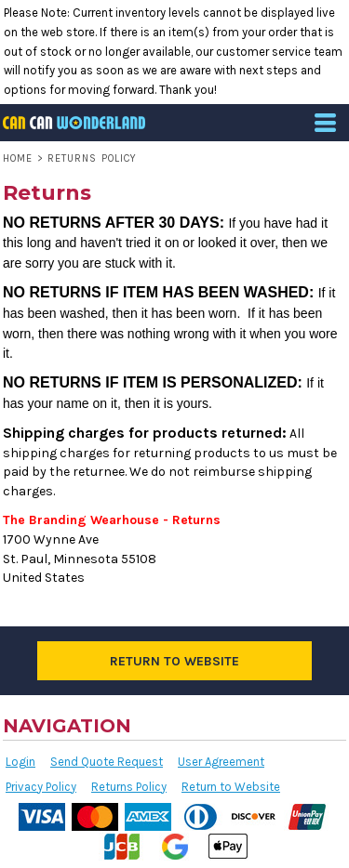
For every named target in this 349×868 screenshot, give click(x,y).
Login (20, 762)
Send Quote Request (107, 762)
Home (18, 158)
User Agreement (221, 762)
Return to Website (231, 787)
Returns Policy (129, 787)
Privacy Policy (41, 787)
